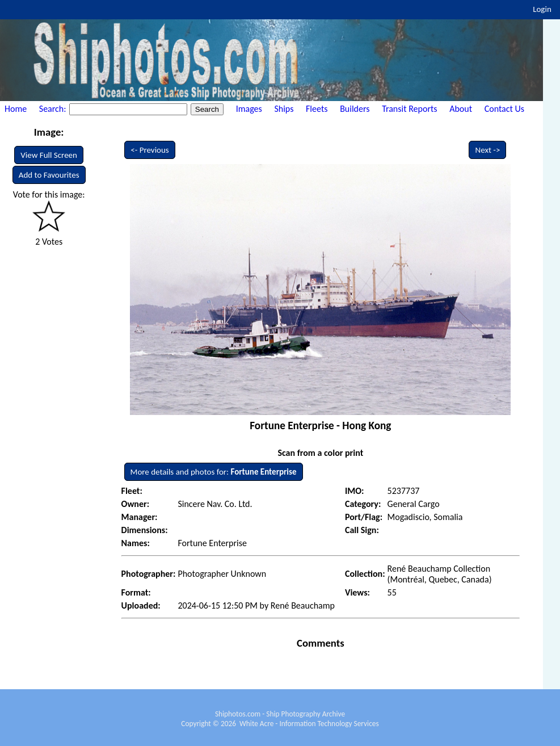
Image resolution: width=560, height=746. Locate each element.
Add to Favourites (49, 175)
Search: (54, 109)
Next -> (487, 150)
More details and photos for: (214, 472)
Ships (284, 109)
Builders (355, 109)
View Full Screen (49, 155)
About (461, 109)
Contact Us (504, 109)
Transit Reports (409, 109)
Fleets (317, 109)
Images (249, 109)
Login (542, 9)
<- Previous (150, 150)
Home (16, 109)
